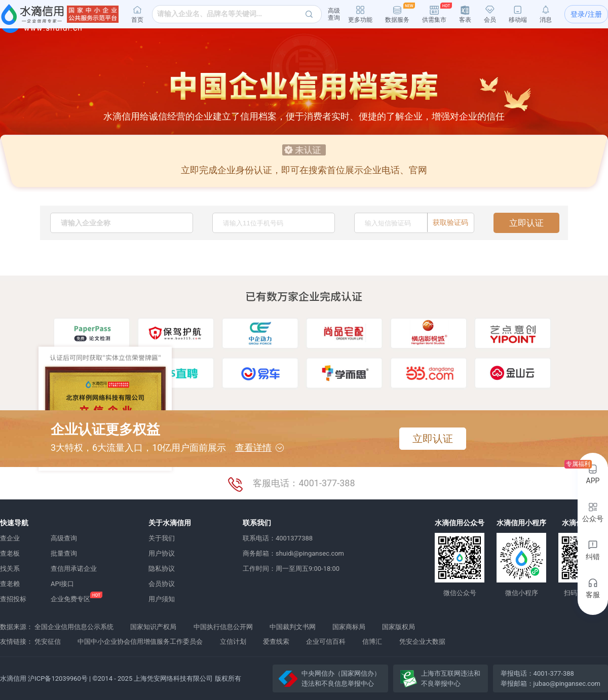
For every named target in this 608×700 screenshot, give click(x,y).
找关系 (10, 569)
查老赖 (10, 584)
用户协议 (162, 553)
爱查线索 (276, 641)
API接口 (62, 584)
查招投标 (13, 599)
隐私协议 (162, 569)
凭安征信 (48, 641)
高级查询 (64, 538)
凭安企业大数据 (422, 641)
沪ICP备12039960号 (58, 678)
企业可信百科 (326, 641)
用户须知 (162, 599)
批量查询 (64, 553)
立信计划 (233, 641)
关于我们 (162, 538)
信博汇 (372, 641)
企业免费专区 (70, 599)
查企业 (10, 538)
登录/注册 (586, 14)
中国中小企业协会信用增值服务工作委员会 (140, 641)
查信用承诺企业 (74, 569)
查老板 (10, 553)
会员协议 (162, 584)
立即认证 (526, 223)
